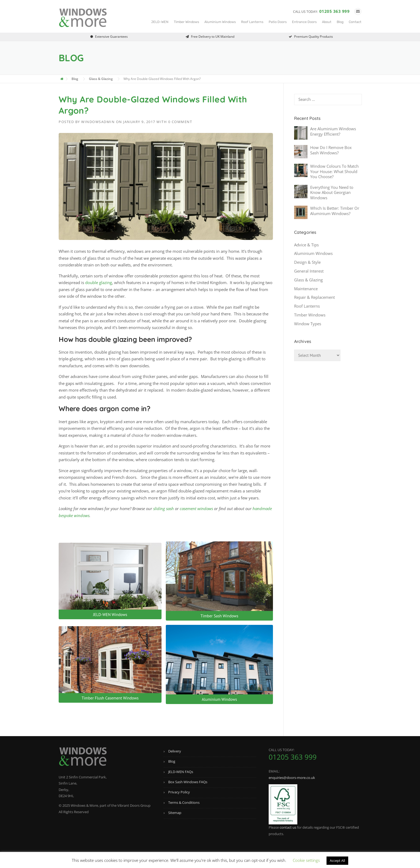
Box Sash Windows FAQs (188, 782)
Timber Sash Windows (220, 616)
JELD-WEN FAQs (181, 772)
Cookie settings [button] (306, 860)
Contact (355, 22)
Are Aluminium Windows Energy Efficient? (333, 131)
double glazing (99, 282)
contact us (288, 827)
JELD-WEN (160, 22)
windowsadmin (98, 122)
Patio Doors (278, 22)
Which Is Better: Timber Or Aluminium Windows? (335, 211)
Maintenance (306, 289)
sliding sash (164, 508)
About (327, 22)
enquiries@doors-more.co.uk (292, 778)
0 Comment (180, 122)
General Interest (309, 271)
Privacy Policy (179, 792)
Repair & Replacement (314, 297)
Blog (340, 22)
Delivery (175, 751)
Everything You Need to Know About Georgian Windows (332, 192)
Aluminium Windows (220, 22)
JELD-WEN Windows (110, 615)
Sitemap (175, 813)
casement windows (196, 508)
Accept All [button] (337, 861)
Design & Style (307, 262)
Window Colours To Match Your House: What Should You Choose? (334, 171)
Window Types (308, 324)
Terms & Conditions (184, 802)
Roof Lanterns (252, 22)
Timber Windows (186, 22)
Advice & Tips (306, 245)
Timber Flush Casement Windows (110, 698)
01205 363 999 (335, 11)
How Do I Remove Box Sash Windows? (331, 150)
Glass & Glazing (308, 280)
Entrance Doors (304, 22)
